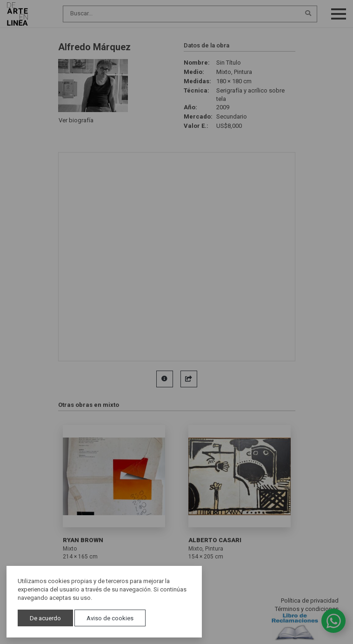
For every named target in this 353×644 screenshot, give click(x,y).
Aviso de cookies (110, 618)
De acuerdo (45, 618)
